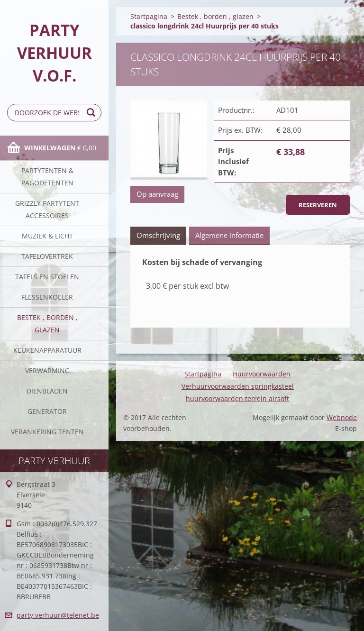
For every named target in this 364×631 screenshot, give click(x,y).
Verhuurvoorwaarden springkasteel (238, 386)
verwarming (47, 370)
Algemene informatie (229, 235)
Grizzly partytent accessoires (47, 209)
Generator (47, 411)
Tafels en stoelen (47, 277)
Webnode (342, 417)
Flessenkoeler (47, 297)
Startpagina (149, 16)
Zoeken (92, 113)
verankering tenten (47, 432)
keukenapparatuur (47, 350)
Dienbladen (47, 391)
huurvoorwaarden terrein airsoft (237, 398)
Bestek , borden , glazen (47, 324)
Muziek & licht (47, 236)
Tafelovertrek (47, 256)
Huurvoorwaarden (262, 374)
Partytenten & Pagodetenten (47, 177)
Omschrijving (158, 235)
